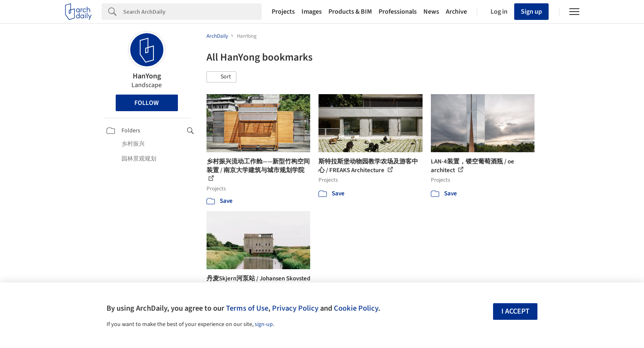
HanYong (147, 76)
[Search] (192, 12)
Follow (147, 103)
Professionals (398, 12)
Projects (283, 12)
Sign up (531, 12)
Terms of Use (247, 308)
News (431, 12)
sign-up (264, 324)
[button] (221, 77)
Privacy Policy (295, 308)
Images (312, 12)
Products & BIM (350, 12)
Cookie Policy (356, 308)
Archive (456, 12)
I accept (515, 311)
